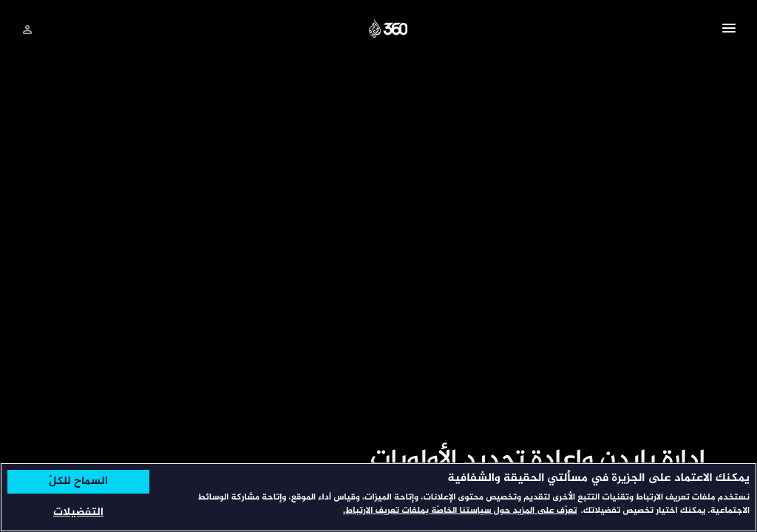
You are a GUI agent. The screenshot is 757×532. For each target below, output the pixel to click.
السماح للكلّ (78, 482)
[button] (729, 30)
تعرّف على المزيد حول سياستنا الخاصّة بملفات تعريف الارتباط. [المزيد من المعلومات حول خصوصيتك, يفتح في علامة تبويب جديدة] (460, 511)
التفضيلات (78, 512)
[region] (378, 497)
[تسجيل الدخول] (27, 30)
